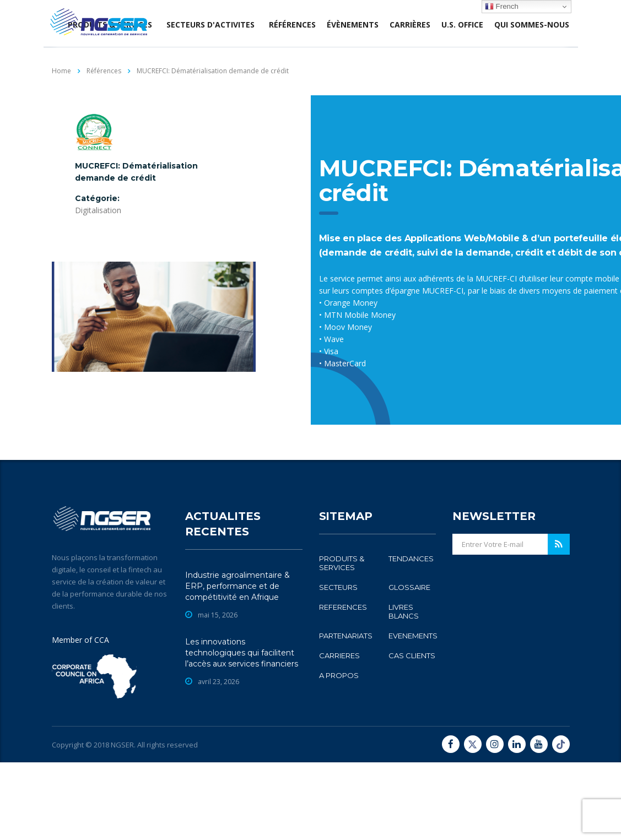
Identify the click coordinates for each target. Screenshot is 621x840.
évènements (353, 25)
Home (61, 71)
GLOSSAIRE (409, 665)
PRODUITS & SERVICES (342, 641)
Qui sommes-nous (532, 25)
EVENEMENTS (413, 713)
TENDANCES (411, 636)
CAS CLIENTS (412, 733)
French (502, 7)
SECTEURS (338, 665)
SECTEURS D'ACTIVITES (210, 25)
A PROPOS (339, 753)
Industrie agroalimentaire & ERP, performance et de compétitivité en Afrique (237, 664)
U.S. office (462, 25)
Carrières (410, 25)
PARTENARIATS (346, 713)
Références (292, 25)
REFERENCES (343, 685)
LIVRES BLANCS (404, 689)
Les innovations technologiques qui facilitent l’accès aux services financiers (242, 730)
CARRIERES (339, 733)
